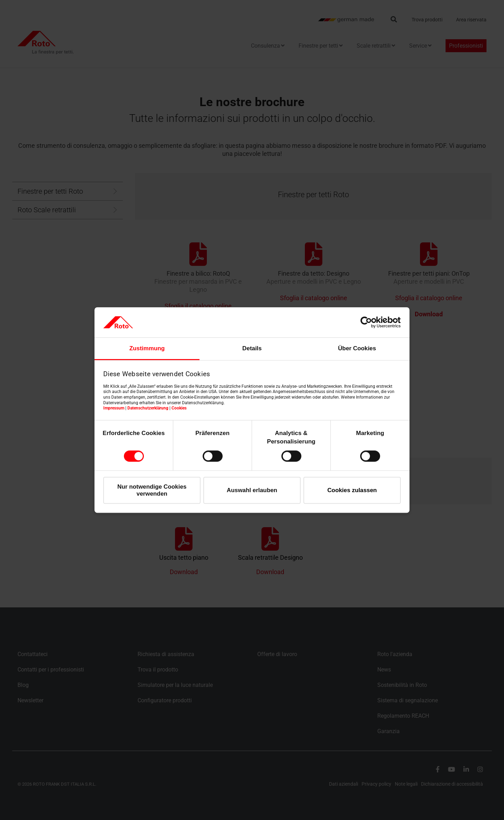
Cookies (179, 408)
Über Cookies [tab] (357, 348)
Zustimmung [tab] (147, 348)
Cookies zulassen (352, 490)
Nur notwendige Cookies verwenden (152, 490)
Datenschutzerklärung (148, 408)
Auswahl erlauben (252, 490)
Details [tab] (252, 348)
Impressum (114, 408)
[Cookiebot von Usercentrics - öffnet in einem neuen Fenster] (370, 322)
